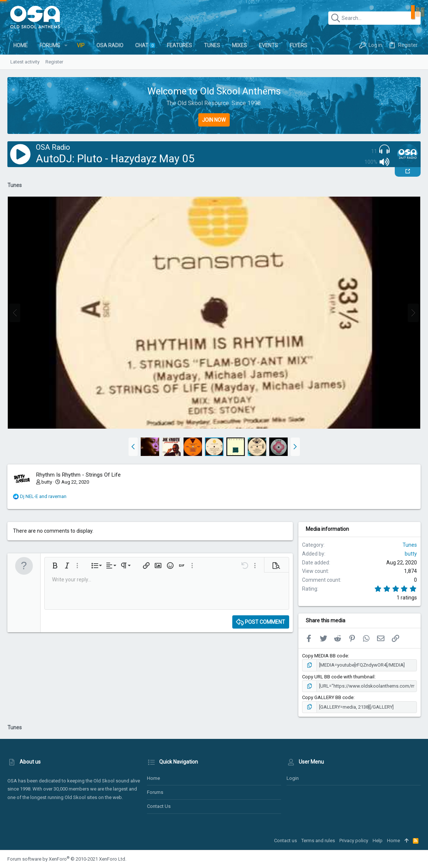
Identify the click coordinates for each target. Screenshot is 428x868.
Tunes (410, 545)
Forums (155, 792)
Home (153, 778)
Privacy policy (354, 841)
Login (293, 778)
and (43, 496)
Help (378, 841)
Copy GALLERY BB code (328, 697)
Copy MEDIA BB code (325, 656)
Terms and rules (318, 841)
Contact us (159, 806)
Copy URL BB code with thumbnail (338, 677)
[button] (66, 45)
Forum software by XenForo (67, 859)
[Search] (374, 18)
